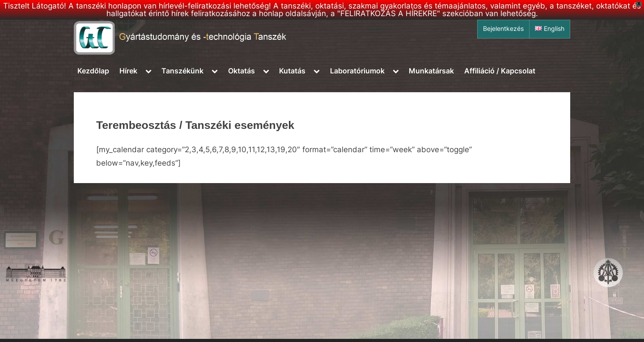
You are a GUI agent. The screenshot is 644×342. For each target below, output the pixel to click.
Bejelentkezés (503, 29)
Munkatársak (431, 71)
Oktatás (241, 71)
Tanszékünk (182, 71)
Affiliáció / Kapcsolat (500, 71)
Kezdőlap (93, 71)
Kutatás (292, 71)
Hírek (128, 71)
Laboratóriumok (357, 71)
